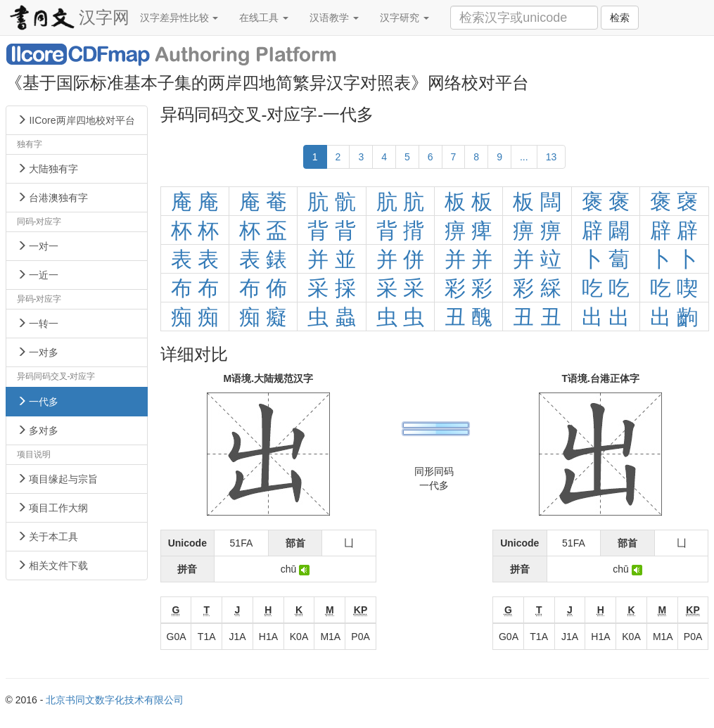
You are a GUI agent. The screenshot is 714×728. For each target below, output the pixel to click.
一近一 (38, 275)
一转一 (38, 324)
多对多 (38, 430)
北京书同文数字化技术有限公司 (115, 700)
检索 (620, 18)
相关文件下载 (53, 566)
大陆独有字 (48, 169)
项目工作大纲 (53, 508)
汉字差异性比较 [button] (179, 18)
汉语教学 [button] (334, 18)
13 (552, 157)
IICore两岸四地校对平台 (76, 120)
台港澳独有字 (53, 198)
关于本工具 (48, 537)
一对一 (38, 246)
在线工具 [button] (264, 18)
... (524, 157)
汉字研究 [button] (404, 18)
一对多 (38, 352)
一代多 (38, 402)
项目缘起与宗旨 (58, 479)
